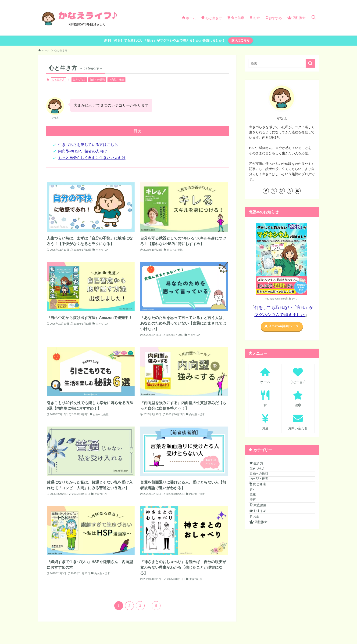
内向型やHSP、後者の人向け (83, 151)
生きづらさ (79, 80)
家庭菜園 (262, 537)
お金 (259, 557)
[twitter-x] (274, 191)
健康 (259, 519)
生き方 (261, 465)
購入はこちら (241, 40)
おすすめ (262, 547)
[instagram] (282, 191)
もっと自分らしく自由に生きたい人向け (92, 158)
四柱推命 (263, 566)
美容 (259, 528)
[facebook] (266, 191)
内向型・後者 (117, 80)
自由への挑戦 (97, 80)
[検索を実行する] (310, 63)
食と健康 (262, 501)
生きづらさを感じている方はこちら (88, 145)
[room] (290, 191)
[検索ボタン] (314, 18)
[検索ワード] (282, 63)
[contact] (298, 191)
